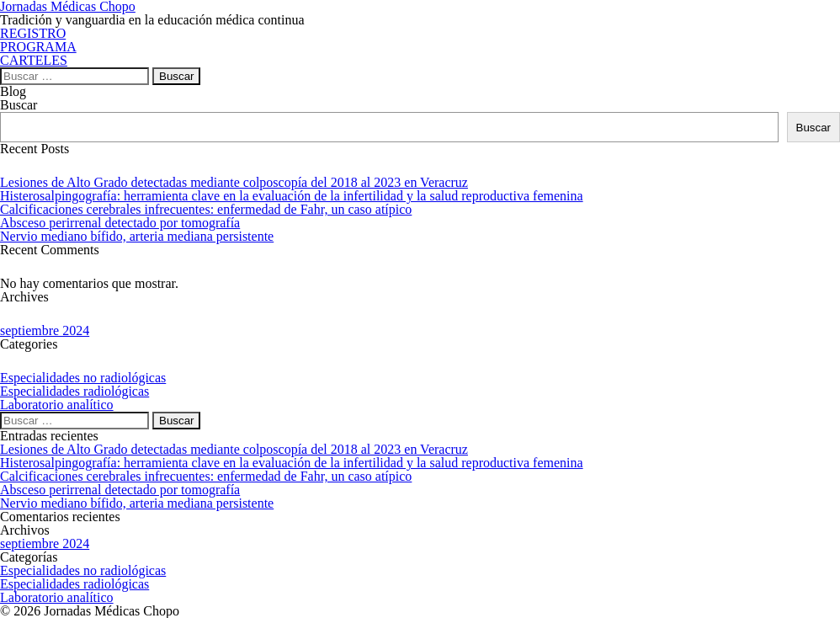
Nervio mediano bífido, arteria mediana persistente (137, 236)
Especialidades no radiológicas (83, 378)
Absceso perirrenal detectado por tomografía (120, 223)
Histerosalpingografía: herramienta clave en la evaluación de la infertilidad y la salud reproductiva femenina (292, 196)
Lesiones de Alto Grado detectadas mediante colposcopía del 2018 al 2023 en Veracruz (234, 182)
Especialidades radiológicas (74, 391)
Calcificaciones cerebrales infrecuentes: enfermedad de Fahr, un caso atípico (206, 209)
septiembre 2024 (45, 330)
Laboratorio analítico (57, 405)
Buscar (19, 105)
